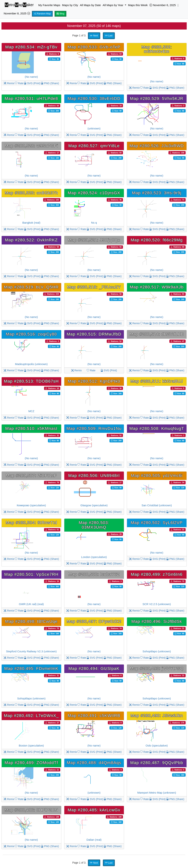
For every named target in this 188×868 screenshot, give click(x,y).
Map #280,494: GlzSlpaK (94, 668)
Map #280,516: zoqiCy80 (31, 334)
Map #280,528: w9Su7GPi (31, 146)
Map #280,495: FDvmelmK (31, 668)
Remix (9, 83)
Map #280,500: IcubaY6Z (94, 574)
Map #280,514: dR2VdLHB (157, 334)
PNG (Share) (50, 83)
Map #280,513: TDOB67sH (31, 381)
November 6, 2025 (163, 5)
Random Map (42, 14)
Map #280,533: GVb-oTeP (94, 47)
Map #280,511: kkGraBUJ (157, 381)
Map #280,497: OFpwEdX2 (94, 621)
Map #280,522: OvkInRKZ (31, 240)
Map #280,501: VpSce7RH (31, 574)
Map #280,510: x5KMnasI (31, 428)
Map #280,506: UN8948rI (94, 476)
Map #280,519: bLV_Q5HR (31, 287)
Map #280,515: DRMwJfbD (94, 334)
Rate (19, 83)
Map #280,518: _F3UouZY (94, 287)
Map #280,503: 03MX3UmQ (94, 525)
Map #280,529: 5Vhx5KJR (157, 99)
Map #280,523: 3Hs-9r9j (157, 193)
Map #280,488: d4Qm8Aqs (94, 763)
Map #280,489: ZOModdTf (31, 763)
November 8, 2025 (17, 13)
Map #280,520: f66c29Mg (157, 240)
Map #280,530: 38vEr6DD (94, 99)
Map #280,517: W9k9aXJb (157, 287)
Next (94, 36)
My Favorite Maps (49, 5)
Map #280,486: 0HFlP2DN (31, 810)
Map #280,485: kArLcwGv (94, 810)
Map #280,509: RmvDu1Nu (94, 428)
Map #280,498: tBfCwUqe (31, 621)
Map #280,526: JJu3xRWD (157, 146)
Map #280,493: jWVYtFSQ (157, 668)
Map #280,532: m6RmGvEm (157, 49)
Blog (60, 14)
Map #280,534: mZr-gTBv (31, 47)
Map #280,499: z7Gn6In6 (157, 574)
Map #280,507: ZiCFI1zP (31, 476)
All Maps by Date (90, 5)
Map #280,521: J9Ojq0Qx (94, 240)
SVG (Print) (32, 83)
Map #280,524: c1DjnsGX (94, 193)
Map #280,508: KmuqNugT (157, 428)
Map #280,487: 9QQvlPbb (157, 763)
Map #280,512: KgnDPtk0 (94, 381)
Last (109, 36)
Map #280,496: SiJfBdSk (157, 621)
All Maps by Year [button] (113, 5)
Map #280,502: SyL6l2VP (157, 523)
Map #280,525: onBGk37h (31, 193)
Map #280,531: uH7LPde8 (31, 99)
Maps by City (70, 5)
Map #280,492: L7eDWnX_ (31, 716)
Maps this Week (138, 5)
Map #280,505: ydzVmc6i (157, 476)
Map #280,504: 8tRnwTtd (31, 523)
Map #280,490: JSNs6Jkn (157, 716)
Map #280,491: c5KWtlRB (94, 716)
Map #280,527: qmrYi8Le (94, 146)
